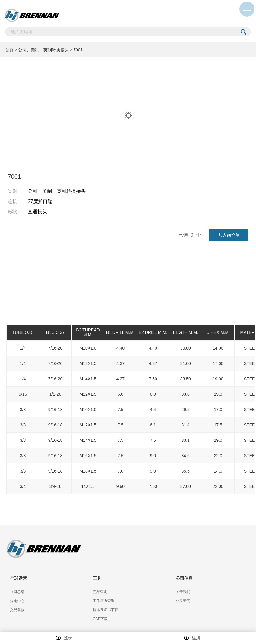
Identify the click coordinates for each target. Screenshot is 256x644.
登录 (64, 638)
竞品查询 (100, 592)
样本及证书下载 (106, 610)
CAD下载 (100, 619)
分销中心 (17, 601)
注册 (192, 638)
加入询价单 (229, 235)
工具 (97, 578)
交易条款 (17, 610)
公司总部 (17, 592)
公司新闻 (183, 601)
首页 (9, 50)
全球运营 (18, 578)
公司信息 (184, 578)
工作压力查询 (104, 601)
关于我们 (183, 592)
